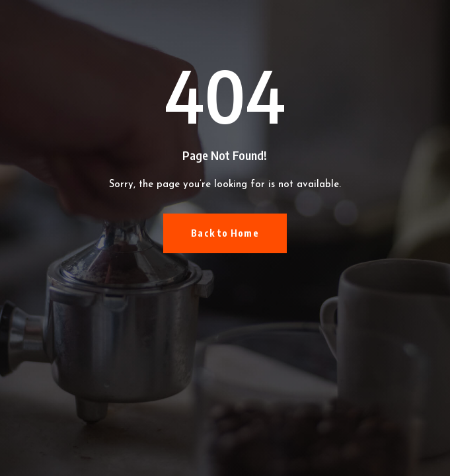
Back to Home (225, 233)
